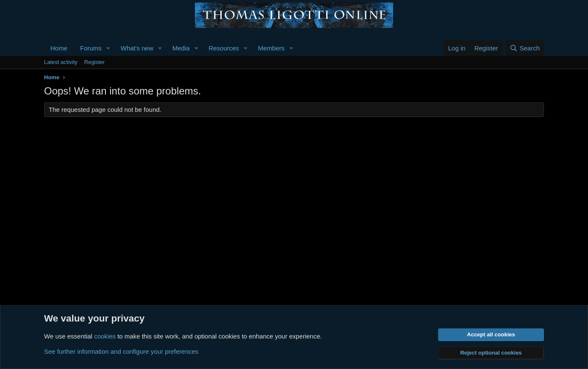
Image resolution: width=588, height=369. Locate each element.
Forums (91, 48)
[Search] (525, 48)
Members (271, 48)
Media (181, 48)
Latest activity (61, 62)
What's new (137, 48)
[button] (108, 48)
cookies (105, 336)
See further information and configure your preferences (121, 351)
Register (94, 62)
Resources (224, 48)
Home (59, 48)
